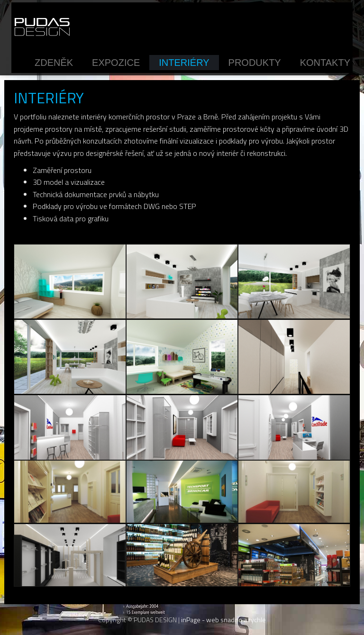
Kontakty (325, 63)
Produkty (255, 63)
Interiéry (184, 63)
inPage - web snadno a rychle (223, 620)
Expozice (116, 63)
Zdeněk (54, 63)
